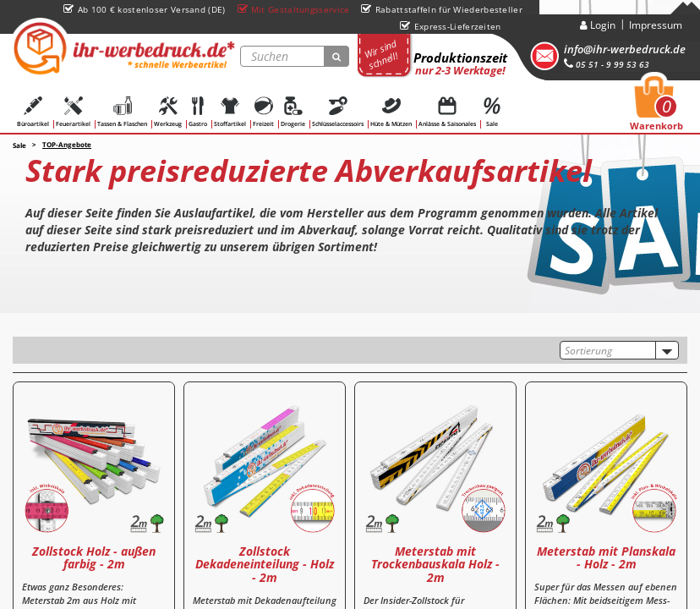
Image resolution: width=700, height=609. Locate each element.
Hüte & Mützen (391, 112)
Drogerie (293, 112)
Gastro (198, 112)
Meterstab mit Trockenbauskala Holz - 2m (435, 564)
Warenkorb (656, 108)
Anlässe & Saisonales (447, 112)
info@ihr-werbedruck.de (625, 49)
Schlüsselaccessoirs (338, 112)
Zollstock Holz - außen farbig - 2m (94, 557)
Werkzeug (168, 112)
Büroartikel (33, 112)
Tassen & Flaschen (122, 112)
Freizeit (263, 112)
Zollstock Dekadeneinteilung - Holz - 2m (265, 564)
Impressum (656, 25)
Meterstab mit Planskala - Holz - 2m (606, 557)
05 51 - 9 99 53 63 (607, 64)
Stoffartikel (230, 112)
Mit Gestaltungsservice (294, 9)
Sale (492, 112)
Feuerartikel (73, 112)
